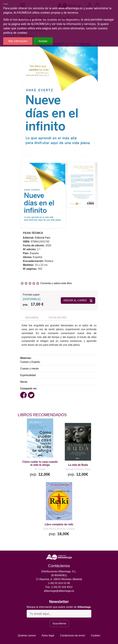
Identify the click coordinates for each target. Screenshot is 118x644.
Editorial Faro (43, 238)
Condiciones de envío (73, 635)
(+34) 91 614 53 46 (59, 583)
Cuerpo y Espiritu (30, 362)
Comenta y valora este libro (56, 283)
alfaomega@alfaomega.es (59, 591)
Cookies (96, 635)
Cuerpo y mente (29, 369)
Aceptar (43, 41)
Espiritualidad (28, 375)
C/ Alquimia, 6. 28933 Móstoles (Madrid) (59, 579)
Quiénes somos (27, 635)
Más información (18, 41)
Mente (24, 382)
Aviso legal (48, 635)
